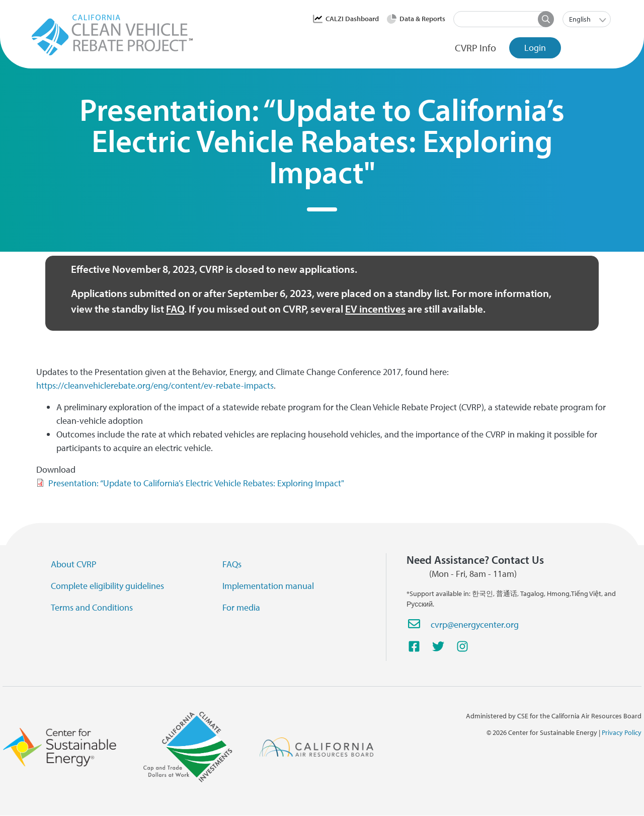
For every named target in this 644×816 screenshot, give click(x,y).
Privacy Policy (622, 732)
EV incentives (375, 309)
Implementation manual (268, 586)
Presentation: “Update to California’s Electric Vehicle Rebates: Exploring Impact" (196, 483)
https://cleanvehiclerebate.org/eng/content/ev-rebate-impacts (155, 385)
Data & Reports (422, 19)
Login (535, 48)
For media (241, 607)
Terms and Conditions (92, 607)
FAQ (175, 309)
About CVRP (74, 564)
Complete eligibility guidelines (107, 586)
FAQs (232, 564)
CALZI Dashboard (352, 19)
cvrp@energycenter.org (475, 624)
